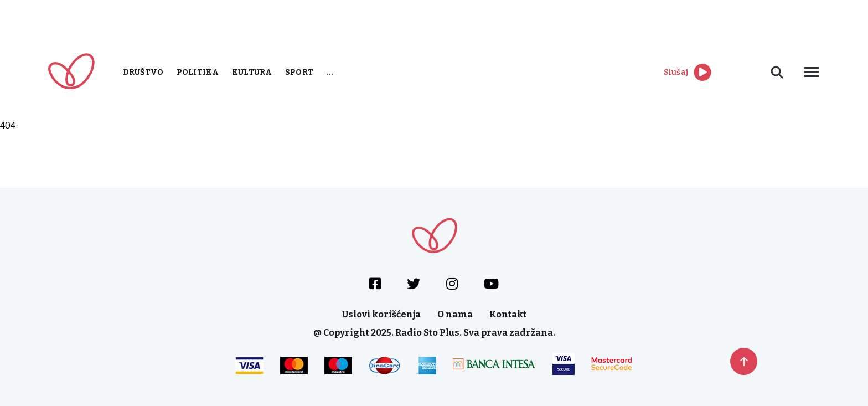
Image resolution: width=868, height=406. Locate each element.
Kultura (252, 72)
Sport (299, 72)
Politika (198, 72)
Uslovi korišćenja (381, 314)
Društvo (143, 72)
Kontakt (508, 314)
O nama (455, 314)
